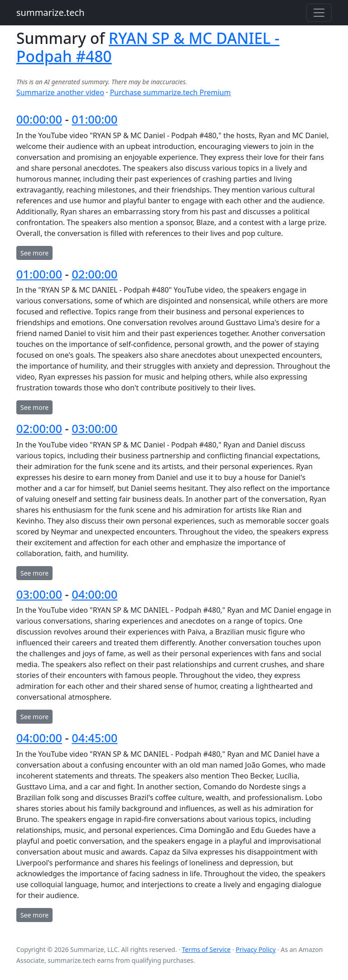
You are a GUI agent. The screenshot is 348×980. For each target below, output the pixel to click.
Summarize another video (60, 92)
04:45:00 (94, 738)
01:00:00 (94, 119)
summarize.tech (50, 12)
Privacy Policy (256, 949)
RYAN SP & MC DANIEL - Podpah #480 (148, 47)
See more (34, 253)
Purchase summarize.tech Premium (170, 92)
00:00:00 (39, 119)
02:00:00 (94, 274)
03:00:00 (94, 428)
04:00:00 (94, 594)
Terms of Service (206, 949)
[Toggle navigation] (319, 13)
